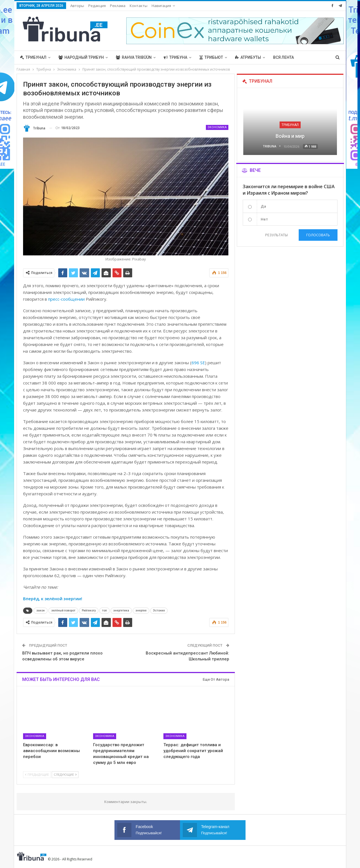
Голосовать (318, 235)
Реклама (118, 6)
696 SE (198, 363)
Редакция (97, 6)
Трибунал (33, 57)
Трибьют (211, 57)
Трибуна (175, 57)
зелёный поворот (63, 610)
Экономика (217, 127)
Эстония (159, 610)
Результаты (276, 235)
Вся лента (283, 57)
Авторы (77, 6)
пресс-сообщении (66, 299)
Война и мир (290, 136)
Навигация (161, 6)
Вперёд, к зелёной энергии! (53, 599)
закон (40, 610)
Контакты (139, 6)
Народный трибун (81, 57)
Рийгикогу (89, 610)
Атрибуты (248, 57)
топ (104, 610)
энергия (141, 610)
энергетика (121, 610)
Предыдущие (37, 774)
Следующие (65, 774)
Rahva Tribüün (134, 57)
